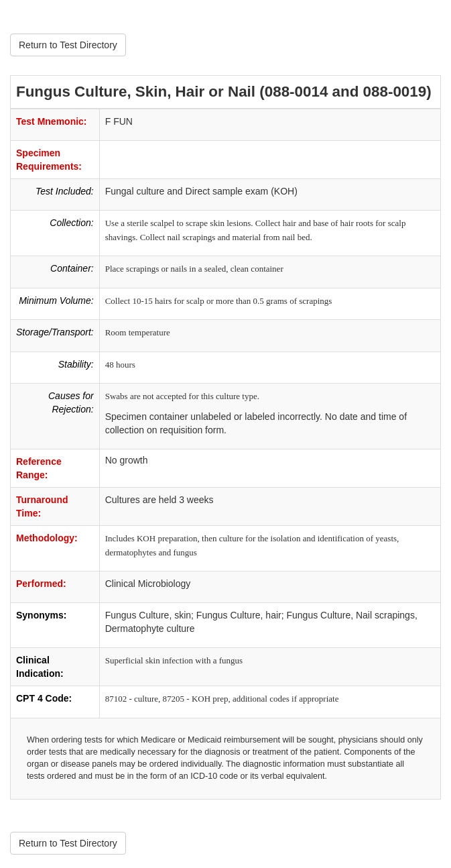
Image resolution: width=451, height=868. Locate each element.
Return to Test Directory (68, 45)
